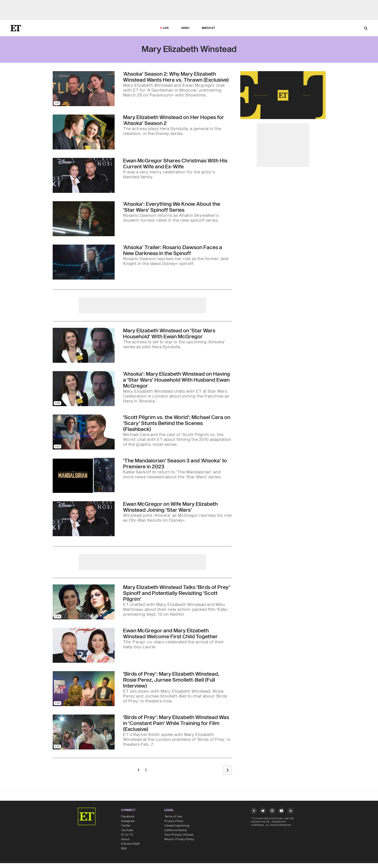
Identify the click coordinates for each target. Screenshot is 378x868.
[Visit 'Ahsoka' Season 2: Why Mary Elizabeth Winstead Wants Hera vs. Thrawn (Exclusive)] (84, 89)
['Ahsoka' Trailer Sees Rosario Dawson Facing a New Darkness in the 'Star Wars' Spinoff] (177, 255)
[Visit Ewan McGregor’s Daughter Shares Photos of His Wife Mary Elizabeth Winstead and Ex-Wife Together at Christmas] (84, 175)
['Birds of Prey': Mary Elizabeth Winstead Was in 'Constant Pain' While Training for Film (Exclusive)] (177, 731)
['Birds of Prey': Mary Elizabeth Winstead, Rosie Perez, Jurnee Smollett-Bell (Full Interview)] (177, 687)
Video (185, 28)
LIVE (166, 28)
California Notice (176, 830)
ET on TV (127, 835)
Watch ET (209, 28)
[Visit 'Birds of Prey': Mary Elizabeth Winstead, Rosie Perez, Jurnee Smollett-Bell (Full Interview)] (84, 689)
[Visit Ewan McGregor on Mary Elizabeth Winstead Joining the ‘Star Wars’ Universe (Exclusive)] (84, 519)
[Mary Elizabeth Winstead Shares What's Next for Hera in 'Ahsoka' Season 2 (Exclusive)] (177, 125)
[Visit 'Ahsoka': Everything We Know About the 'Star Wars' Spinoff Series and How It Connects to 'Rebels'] (84, 219)
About (125, 839)
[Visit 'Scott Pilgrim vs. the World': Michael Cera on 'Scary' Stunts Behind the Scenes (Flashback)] (84, 432)
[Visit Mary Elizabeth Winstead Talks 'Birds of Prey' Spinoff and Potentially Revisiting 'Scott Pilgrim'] (84, 602)
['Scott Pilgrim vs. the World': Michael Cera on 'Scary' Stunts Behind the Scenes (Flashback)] (177, 431)
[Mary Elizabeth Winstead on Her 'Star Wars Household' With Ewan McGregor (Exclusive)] (177, 339)
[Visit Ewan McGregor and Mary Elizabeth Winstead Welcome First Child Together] (84, 645)
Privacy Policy (174, 821)
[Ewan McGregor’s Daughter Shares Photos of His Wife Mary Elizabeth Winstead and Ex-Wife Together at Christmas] (177, 169)
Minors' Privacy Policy (179, 839)
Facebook (128, 817)
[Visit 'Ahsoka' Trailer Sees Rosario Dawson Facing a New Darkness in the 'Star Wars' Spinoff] (84, 262)
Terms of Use (173, 817)
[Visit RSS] (291, 811)
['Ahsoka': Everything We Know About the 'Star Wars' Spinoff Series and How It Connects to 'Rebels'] (177, 212)
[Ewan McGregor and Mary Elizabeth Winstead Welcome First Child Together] (177, 639)
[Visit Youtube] (281, 811)
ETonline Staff (130, 844)
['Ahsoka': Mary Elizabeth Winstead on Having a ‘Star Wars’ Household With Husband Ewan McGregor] (177, 387)
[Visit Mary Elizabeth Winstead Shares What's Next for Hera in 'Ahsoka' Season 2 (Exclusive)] (84, 132)
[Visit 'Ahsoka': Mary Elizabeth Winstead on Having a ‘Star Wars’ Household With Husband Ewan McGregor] (84, 389)
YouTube (127, 830)
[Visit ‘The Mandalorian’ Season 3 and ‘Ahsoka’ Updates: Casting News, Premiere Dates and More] (84, 475)
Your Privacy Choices (179, 835)
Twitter (126, 826)
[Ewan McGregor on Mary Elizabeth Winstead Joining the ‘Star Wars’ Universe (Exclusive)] (177, 512)
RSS (124, 849)
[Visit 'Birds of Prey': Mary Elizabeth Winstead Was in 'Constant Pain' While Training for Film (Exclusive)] (84, 732)
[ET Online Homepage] (16, 28)
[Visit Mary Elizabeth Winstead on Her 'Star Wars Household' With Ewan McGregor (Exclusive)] (84, 345)
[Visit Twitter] (263, 811)
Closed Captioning (177, 826)
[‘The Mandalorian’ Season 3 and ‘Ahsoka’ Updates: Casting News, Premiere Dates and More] (177, 469)
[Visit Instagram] (272, 811)
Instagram (128, 821)
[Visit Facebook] (254, 811)
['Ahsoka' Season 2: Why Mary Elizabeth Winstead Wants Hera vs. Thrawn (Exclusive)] (177, 84)
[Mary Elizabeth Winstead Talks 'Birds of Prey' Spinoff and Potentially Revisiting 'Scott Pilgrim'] (177, 601)
